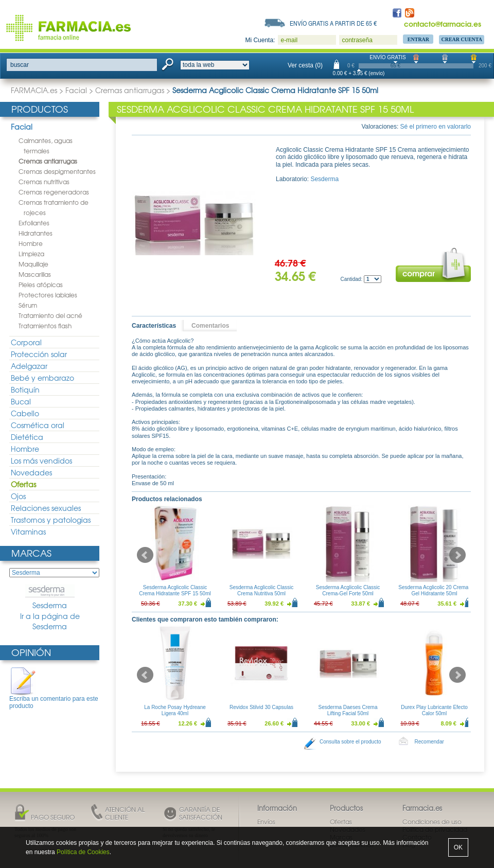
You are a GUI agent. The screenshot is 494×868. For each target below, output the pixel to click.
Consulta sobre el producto (350, 742)
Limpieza (31, 254)
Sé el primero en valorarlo (436, 127)
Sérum (28, 305)
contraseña (357, 40)
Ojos (18, 496)
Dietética (27, 437)
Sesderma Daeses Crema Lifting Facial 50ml (348, 710)
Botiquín (25, 389)
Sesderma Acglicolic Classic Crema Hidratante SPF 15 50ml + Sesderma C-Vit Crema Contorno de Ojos (175, 597)
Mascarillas (35, 274)
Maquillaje (33, 264)
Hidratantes (36, 233)
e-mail (289, 40)
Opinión (31, 652)
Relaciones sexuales (46, 508)
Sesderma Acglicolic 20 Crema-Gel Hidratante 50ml (434, 590)
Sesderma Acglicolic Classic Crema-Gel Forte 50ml (348, 590)
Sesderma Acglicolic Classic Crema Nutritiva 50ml (262, 590)
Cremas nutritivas (44, 182)
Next (457, 555)
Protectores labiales (48, 295)
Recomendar (429, 742)
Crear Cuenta (462, 39)
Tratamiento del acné (50, 315)
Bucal (21, 401)
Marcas (31, 553)
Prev (145, 555)
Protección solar (39, 354)
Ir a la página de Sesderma (50, 621)
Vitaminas (28, 532)
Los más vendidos (41, 460)
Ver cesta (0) (305, 65)
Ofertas (23, 484)
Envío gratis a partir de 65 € (333, 23)
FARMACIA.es (34, 90)
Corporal (26, 342)
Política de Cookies (83, 852)
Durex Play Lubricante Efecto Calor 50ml (434, 710)
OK (458, 847)
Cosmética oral (38, 425)
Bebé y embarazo (42, 378)
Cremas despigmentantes (57, 171)
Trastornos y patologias (51, 520)
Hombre (31, 243)
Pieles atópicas (41, 285)
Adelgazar (29, 366)
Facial (76, 90)
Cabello (25, 413)
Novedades (31, 472)
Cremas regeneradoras (54, 192)
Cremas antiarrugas (130, 90)
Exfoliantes (34, 223)
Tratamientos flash (45, 326)
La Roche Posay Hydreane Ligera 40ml (175, 710)
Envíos (266, 822)
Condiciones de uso (432, 822)
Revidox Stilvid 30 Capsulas (261, 707)
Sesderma (50, 597)
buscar (20, 65)
